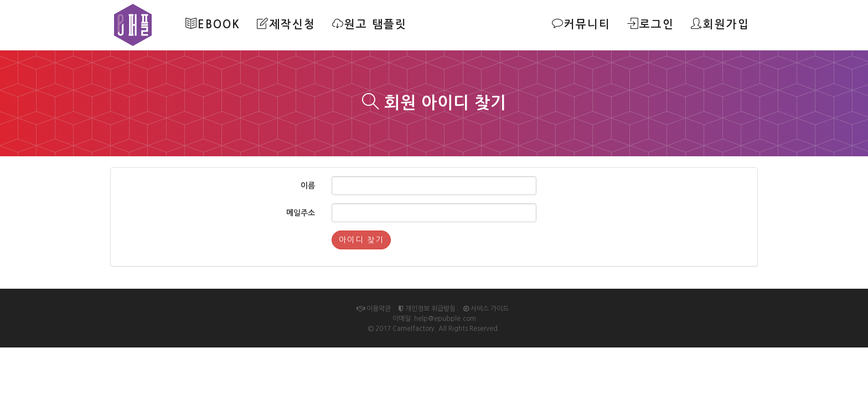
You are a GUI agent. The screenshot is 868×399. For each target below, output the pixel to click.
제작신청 (286, 24)
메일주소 (301, 213)
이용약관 (374, 309)
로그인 (651, 24)
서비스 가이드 (486, 309)
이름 (308, 186)
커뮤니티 (581, 24)
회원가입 (720, 24)
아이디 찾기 (361, 240)
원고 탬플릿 (370, 24)
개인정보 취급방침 (427, 309)
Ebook (213, 24)
